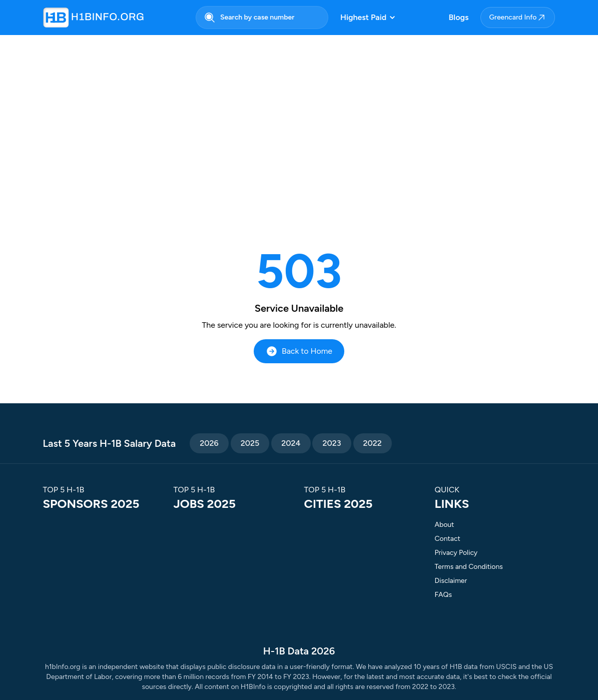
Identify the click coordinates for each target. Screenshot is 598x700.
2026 (209, 443)
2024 (291, 443)
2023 (332, 443)
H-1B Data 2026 (299, 651)
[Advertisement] (299, 121)
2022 (373, 443)
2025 (250, 443)
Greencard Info (518, 18)
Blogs (459, 17)
